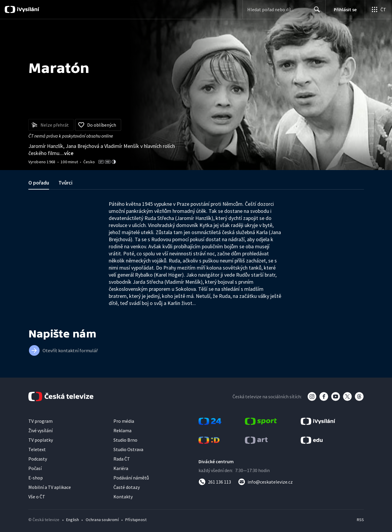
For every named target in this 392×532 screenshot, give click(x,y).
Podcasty (38, 459)
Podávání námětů (131, 478)
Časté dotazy (127, 487)
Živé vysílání (40, 430)
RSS (360, 520)
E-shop (36, 478)
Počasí (35, 468)
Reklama (122, 430)
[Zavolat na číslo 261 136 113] (215, 482)
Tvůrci (65, 183)
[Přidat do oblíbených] (98, 125)
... (67, 153)
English (73, 520)
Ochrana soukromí (102, 520)
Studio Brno (125, 440)
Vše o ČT (37, 497)
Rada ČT (122, 459)
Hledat (315, 12)
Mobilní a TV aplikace (50, 487)
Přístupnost (136, 520)
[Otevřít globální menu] (378, 9)
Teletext (37, 449)
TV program (40, 421)
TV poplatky (41, 440)
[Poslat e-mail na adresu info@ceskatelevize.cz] (265, 482)
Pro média (124, 421)
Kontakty (123, 497)
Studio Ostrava (128, 449)
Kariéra (121, 468)
